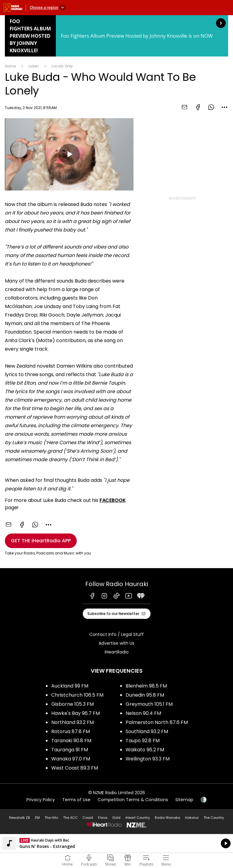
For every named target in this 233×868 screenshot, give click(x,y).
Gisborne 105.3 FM (73, 704)
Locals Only (62, 66)
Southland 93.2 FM (147, 731)
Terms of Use (76, 800)
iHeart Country (138, 818)
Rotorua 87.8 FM (71, 731)
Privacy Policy (41, 800)
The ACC (70, 818)
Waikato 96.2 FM (145, 750)
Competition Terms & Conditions (133, 800)
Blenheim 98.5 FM (146, 686)
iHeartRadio (117, 652)
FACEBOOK (113, 500)
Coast (88, 818)
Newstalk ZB (19, 818)
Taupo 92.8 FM (143, 741)
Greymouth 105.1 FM (149, 704)
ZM (37, 818)
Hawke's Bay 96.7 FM (76, 713)
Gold (116, 818)
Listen (34, 66)
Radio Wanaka (167, 818)
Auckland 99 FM (70, 686)
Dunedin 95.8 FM (145, 695)
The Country (214, 818)
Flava (103, 818)
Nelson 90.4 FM (143, 713)
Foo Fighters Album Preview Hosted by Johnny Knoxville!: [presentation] (116, 36)
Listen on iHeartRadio (116, 843)
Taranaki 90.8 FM (71, 741)
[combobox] (225, 107)
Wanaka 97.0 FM (71, 759)
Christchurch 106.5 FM (77, 695)
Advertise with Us (116, 643)
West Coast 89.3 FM (75, 768)
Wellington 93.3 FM (148, 759)
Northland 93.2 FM (73, 722)
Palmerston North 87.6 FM (157, 722)
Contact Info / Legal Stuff (116, 634)
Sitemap (184, 800)
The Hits (51, 818)
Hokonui (192, 818)
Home (10, 66)
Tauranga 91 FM (70, 750)
